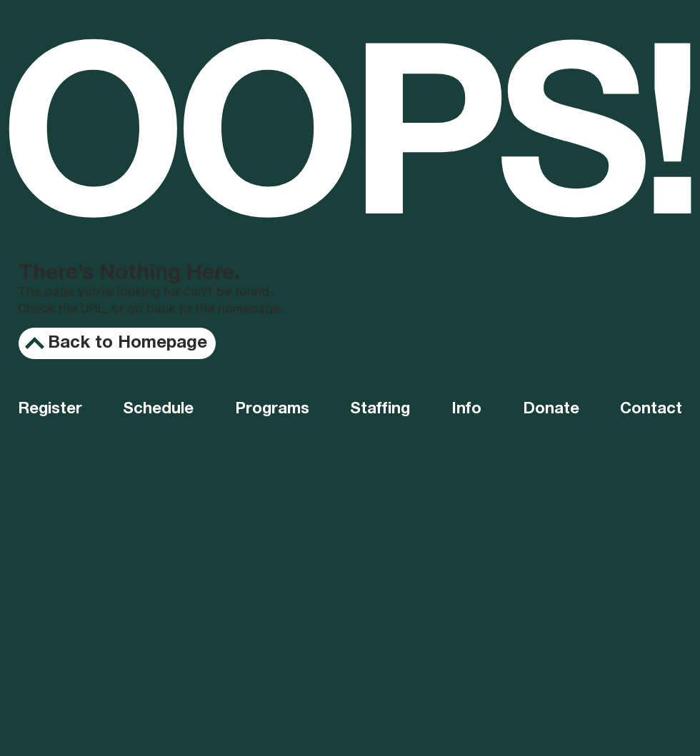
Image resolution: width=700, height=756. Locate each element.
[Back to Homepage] (117, 343)
